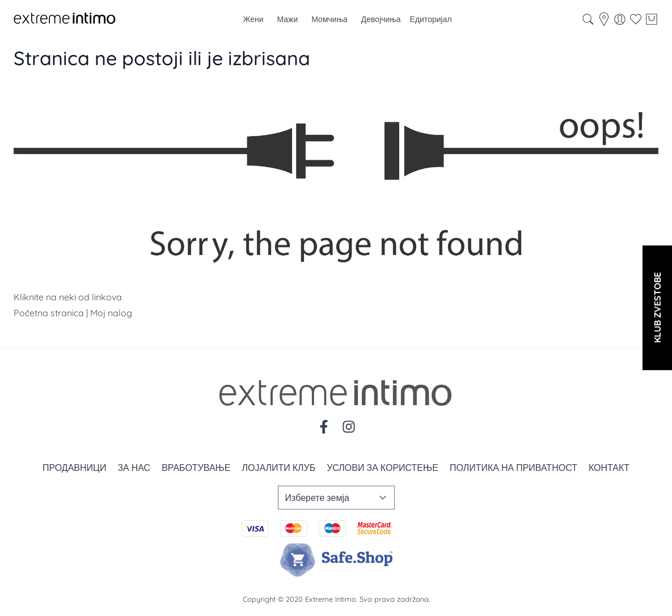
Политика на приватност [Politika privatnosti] (513, 468)
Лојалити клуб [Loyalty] (278, 468)
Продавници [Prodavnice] (74, 468)
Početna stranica (49, 313)
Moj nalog (111, 313)
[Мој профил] (620, 19)
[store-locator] (604, 19)
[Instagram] (349, 427)
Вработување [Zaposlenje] (196, 468)
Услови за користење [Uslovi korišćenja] (383, 468)
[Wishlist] (636, 19)
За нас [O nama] (134, 468)
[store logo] (65, 19)
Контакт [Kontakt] (609, 468)
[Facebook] (324, 427)
